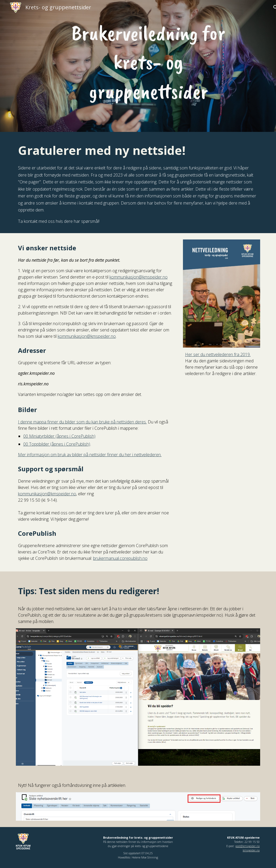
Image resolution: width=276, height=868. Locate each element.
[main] (148, 62)
